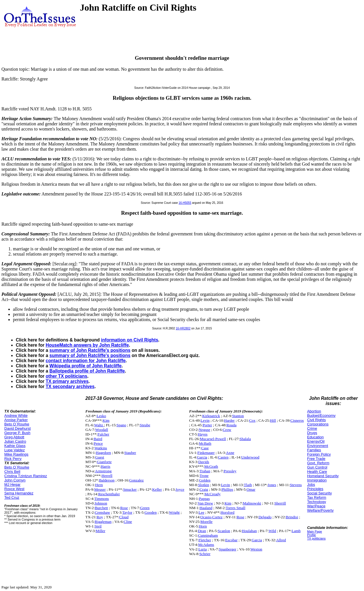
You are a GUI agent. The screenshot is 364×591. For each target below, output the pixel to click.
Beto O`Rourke (17, 424)
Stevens (296, 485)
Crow (227, 430)
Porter (207, 425)
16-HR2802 (183, 328)
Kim (106, 420)
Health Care (317, 472)
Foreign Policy (319, 454)
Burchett (101, 508)
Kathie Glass (15, 446)
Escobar (231, 540)
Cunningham (208, 535)
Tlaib (248, 485)
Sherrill (280, 503)
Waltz (99, 425)
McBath (205, 443)
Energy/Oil (316, 441)
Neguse (205, 430)
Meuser (100, 489)
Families (314, 450)
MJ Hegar (12, 484)
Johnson (101, 503)
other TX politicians (67, 376)
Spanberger (228, 549)
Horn (203, 526)
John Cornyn (15, 480)
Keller (157, 489)
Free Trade (316, 459)
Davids (204, 462)
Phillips (227, 489)
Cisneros (297, 420)
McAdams (206, 545)
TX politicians (316, 538)
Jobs (311, 484)
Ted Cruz (12, 497)
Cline (128, 522)
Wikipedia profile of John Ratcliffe (85, 366)
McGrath (211, 466)
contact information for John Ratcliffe (86, 361)
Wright (174, 512)
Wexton (256, 549)
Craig (204, 489)
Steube (145, 425)
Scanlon (224, 531)
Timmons (102, 499)
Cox (252, 420)
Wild (272, 531)
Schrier (205, 554)
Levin (205, 420)
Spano (121, 425)
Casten (223, 457)
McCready (213, 494)
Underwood (250, 457)
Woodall (102, 430)
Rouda (231, 425)
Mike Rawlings (16, 454)
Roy (100, 517)
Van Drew (205, 503)
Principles (315, 489)
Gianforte (104, 462)
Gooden (151, 512)
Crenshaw (102, 512)
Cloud (124, 517)
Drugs (312, 433)
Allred (281, 540)
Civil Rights (316, 420)
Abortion (314, 411)
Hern (99, 485)
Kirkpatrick (211, 416)
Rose (124, 508)
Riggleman (103, 522)
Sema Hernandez (19, 493)
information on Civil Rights (129, 340)
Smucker (130, 489)
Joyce (180, 489)
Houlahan (249, 531)
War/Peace (316, 506)
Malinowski (252, 503)
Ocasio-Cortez (212, 517)
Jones (272, 485)
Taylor (127, 512)
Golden (205, 480)
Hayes (203, 434)
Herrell (107, 476)
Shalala (245, 439)
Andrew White (16, 416)
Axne (230, 453)
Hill (273, 420)
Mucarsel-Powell (213, 439)
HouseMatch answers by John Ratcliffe (87, 345)
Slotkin (204, 485)
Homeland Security (323, 476)
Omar (251, 489)
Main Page (315, 531)
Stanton (238, 416)
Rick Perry (13, 459)
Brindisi (292, 517)
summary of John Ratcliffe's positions (90, 350)
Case (205, 448)
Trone (204, 476)
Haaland (206, 508)
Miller (100, 531)
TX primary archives (67, 381)
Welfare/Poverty (320, 510)
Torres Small (236, 508)
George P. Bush (17, 433)
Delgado (265, 517)
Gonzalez (136, 480)
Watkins (101, 448)
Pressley (230, 471)
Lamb (296, 531)
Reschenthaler (109, 494)
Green (145, 508)
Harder (229, 420)
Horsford (228, 512)
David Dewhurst (18, 428)
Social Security (319, 493)
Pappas (204, 499)
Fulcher (104, 434)
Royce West (14, 489)
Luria (203, 549)
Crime (312, 428)
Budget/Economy (321, 416)
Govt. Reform (318, 463)
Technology (317, 502)
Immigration (317, 480)
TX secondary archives (70, 386)
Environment (318, 446)
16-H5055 (185, 203)
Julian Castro (15, 441)
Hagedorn (104, 453)
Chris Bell (12, 472)
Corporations (318, 424)
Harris (106, 466)
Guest (100, 457)
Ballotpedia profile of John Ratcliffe (87, 371)
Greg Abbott (14, 437)
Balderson (107, 480)
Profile (312, 535)
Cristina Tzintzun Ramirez (26, 476)
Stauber (130, 453)
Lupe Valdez (15, 450)
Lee (201, 512)
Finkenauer (206, 453)
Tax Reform (317, 497)
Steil (98, 526)
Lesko (102, 416)
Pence (98, 443)
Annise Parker (16, 420)
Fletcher (205, 540)
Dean (202, 531)
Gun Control (317, 467)
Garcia (202, 457)
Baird (98, 439)
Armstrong (103, 471)
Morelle (207, 522)
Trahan (205, 471)
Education (315, 437)
